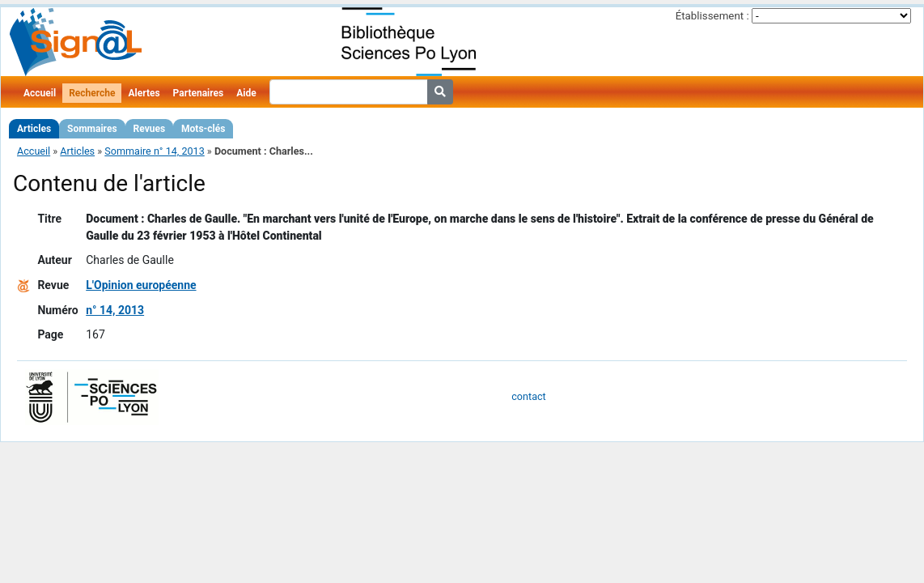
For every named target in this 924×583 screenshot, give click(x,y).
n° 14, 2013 (115, 310)
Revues (150, 129)
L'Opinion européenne (141, 285)
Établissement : (712, 16)
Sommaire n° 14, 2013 (154, 151)
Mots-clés (203, 129)
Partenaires (199, 93)
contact (528, 396)
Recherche (92, 93)
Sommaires (92, 129)
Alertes (144, 93)
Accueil (40, 93)
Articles (34, 129)
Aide (246, 93)
